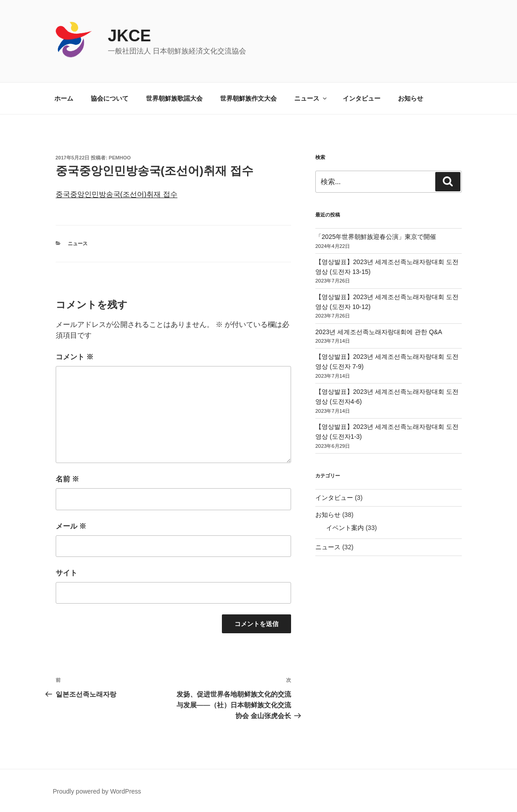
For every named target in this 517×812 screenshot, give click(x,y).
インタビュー (362, 98)
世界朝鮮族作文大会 (248, 98)
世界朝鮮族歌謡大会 (174, 98)
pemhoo (120, 158)
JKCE (129, 36)
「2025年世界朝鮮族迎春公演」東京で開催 (376, 237)
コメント (75, 357)
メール (71, 526)
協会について (110, 98)
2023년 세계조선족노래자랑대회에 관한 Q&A (379, 332)
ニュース (311, 98)
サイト (66, 573)
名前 (67, 479)
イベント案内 (345, 528)
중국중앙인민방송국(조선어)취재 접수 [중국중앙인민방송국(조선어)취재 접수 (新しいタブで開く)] (117, 194)
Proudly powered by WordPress (97, 791)
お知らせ (411, 98)
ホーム (64, 98)
